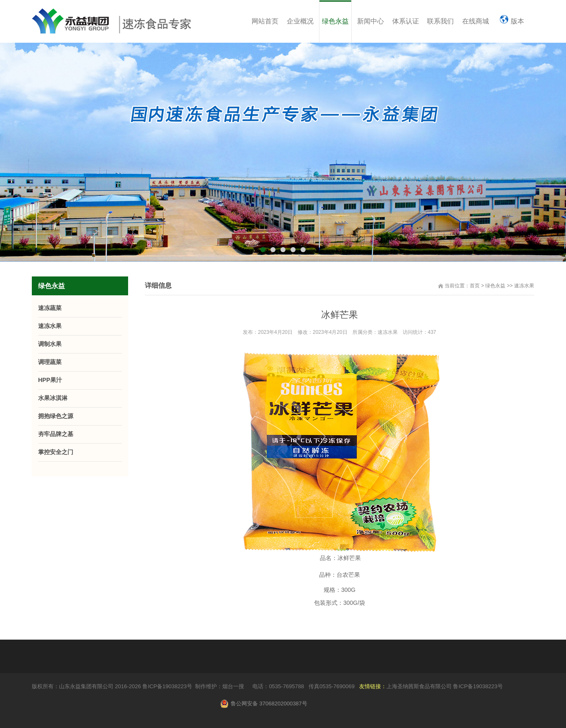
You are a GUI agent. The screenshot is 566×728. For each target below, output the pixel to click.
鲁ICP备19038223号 (167, 686)
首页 (475, 286)
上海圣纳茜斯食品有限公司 (419, 686)
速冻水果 (524, 286)
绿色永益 (495, 286)
